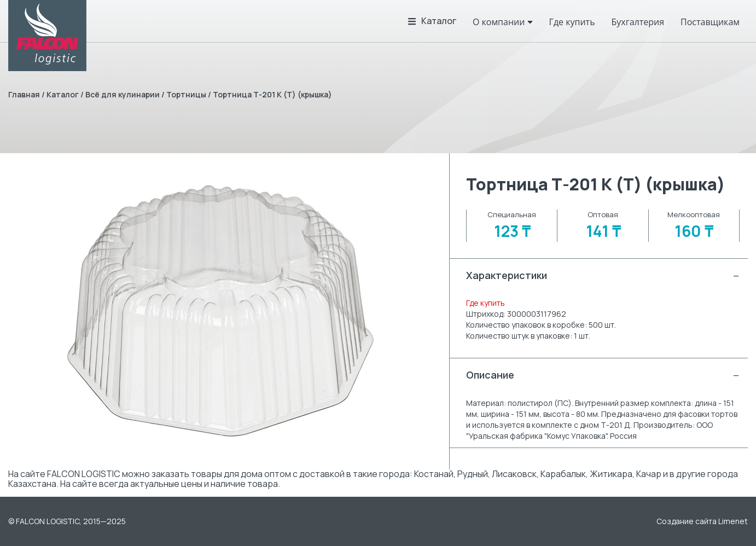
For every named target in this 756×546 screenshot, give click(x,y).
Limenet (733, 521)
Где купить (485, 303)
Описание (603, 375)
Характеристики (603, 275)
